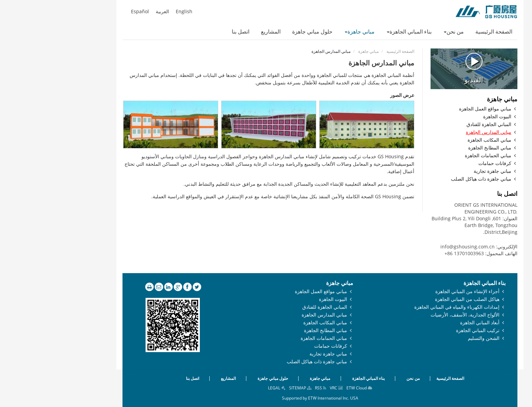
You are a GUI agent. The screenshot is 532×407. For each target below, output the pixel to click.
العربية (108, 12)
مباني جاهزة (315, 51)
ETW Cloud (305, 388)
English (130, 12)
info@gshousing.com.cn (414, 247)
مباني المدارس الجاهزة (435, 132)
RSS (267, 388)
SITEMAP (246, 388)
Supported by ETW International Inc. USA (266, 398)
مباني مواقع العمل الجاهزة (431, 109)
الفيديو (420, 68)
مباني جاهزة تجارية (439, 171)
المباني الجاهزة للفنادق (435, 125)
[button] (400, 32)
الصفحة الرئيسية (346, 51)
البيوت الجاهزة (443, 117)
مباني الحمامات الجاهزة (434, 156)
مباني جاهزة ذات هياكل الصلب (427, 179)
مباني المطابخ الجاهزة (436, 148)
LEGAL (223, 388)
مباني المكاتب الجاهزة (435, 140)
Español (86, 12)
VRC (282, 388)
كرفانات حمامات (441, 164)
